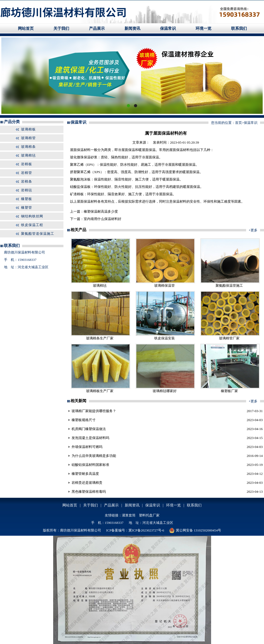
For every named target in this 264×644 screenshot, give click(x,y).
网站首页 (26, 28)
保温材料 (84, 150)
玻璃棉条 (28, 147)
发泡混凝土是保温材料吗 (90, 438)
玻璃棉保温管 (165, 286)
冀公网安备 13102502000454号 (195, 530)
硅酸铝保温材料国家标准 (90, 465)
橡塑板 (27, 199)
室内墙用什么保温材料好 (103, 219)
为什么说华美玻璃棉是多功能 (94, 456)
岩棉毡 (27, 190)
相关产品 (78, 230)
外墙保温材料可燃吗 (87, 447)
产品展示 (97, 28)
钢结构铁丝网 (32, 216)
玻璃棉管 (28, 138)
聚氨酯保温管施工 (229, 286)
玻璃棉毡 (28, 155)
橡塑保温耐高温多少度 (101, 211)
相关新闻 (78, 401)
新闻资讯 (132, 28)
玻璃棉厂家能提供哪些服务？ (94, 411)
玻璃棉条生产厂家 (100, 338)
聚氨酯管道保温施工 (38, 234)
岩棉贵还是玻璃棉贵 (87, 483)
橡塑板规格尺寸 (84, 420)
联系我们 (239, 28)
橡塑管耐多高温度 (85, 474)
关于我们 (61, 28)
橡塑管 (27, 208)
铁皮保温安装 (165, 338)
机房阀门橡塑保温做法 (89, 429)
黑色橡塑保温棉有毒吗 (89, 492)
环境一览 (203, 28)
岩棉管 (27, 173)
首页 (238, 123)
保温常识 (168, 28)
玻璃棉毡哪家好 (165, 391)
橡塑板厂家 (229, 391)
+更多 (253, 230)
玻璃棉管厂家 (229, 338)
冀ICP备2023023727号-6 (146, 530)
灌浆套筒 (129, 515)
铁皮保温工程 (32, 225)
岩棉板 (27, 164)
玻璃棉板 (28, 129)
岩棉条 (27, 181)
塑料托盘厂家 (149, 515)
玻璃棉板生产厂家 (100, 391)
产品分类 (12, 122)
